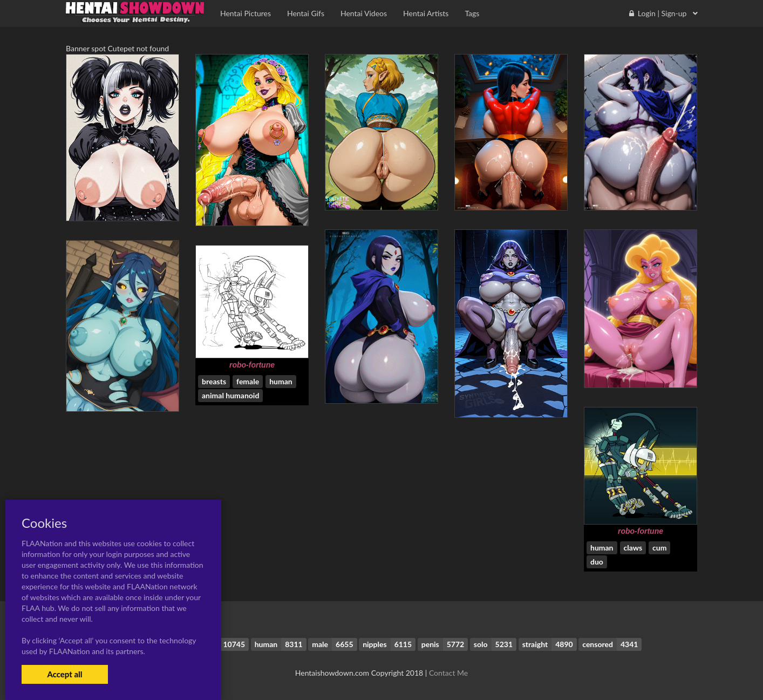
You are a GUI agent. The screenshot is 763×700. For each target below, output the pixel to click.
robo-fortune (252, 365)
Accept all (64, 674)
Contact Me (448, 673)
